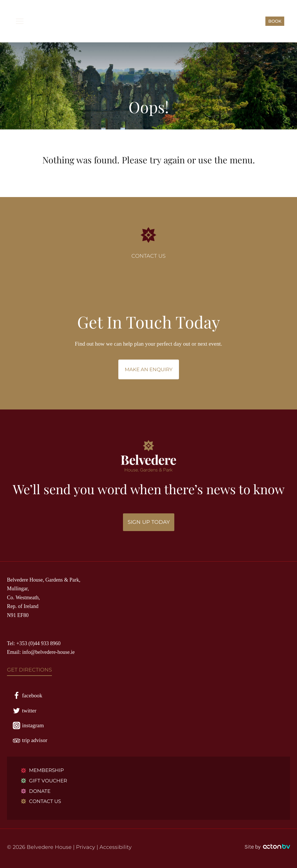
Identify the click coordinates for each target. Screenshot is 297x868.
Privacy (86, 847)
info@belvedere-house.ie (49, 652)
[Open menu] (20, 21)
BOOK (275, 21)
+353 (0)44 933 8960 (38, 643)
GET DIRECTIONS (29, 670)
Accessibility (116, 847)
